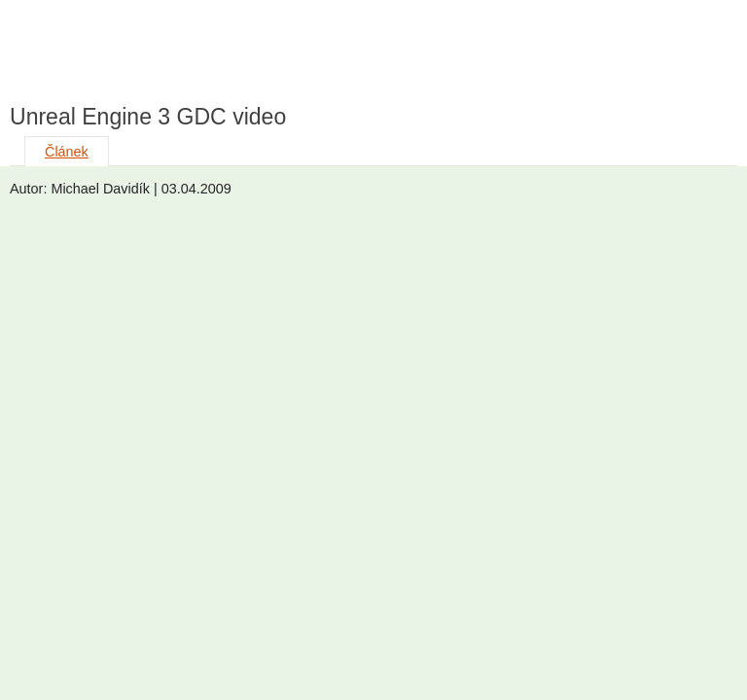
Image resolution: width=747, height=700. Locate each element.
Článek (67, 152)
